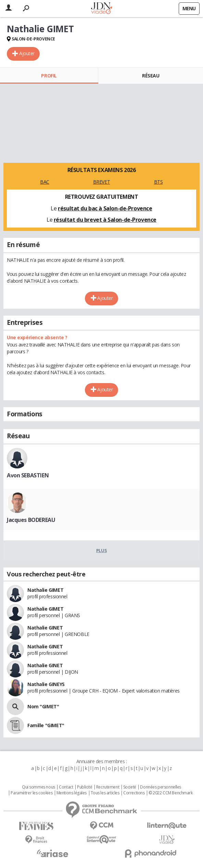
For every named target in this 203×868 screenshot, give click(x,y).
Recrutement (108, 787)
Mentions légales (72, 793)
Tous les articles (105, 793)
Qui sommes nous (39, 787)
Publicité (85, 787)
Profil (49, 76)
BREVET (101, 182)
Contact (66, 787)
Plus (101, 550)
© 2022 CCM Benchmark (171, 793)
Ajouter (27, 53)
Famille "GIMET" (46, 725)
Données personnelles (161, 787)
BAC (45, 182)
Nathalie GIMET (45, 590)
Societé (130, 787)
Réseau (151, 76)
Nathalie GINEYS (46, 684)
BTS (158, 182)
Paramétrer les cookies (31, 793)
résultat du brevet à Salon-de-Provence (105, 220)
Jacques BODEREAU (31, 520)
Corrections (134, 793)
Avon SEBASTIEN (28, 475)
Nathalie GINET (45, 628)
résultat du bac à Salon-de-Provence (105, 208)
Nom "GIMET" (43, 706)
